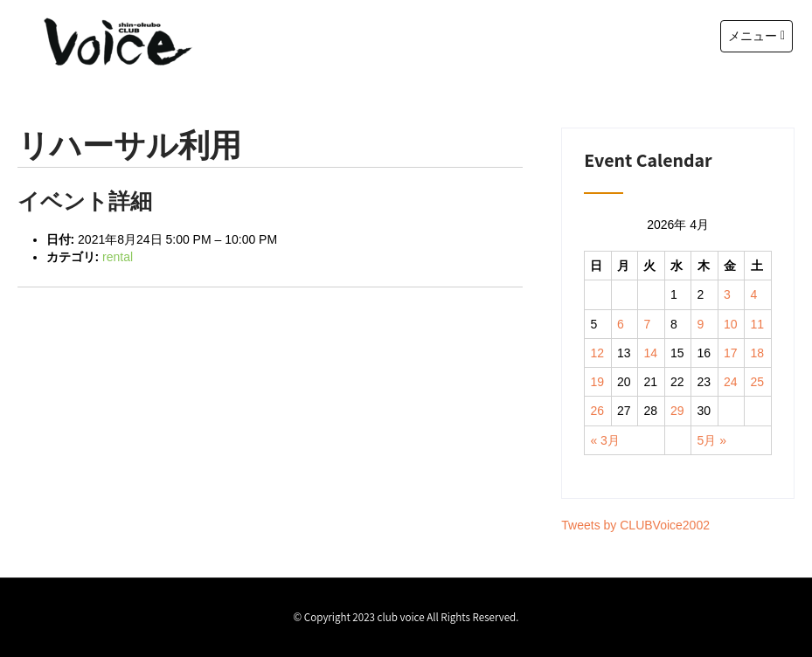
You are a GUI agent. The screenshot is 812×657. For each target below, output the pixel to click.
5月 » (712, 440)
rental (118, 257)
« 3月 (604, 440)
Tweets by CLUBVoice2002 (635, 525)
